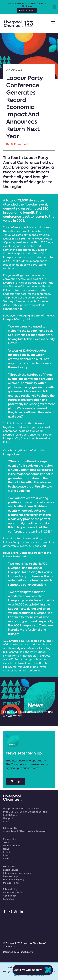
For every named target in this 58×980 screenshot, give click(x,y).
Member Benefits (12, 846)
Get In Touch (10, 896)
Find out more (27, 11)
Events (7, 855)
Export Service (11, 870)
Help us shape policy (14, 880)
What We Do (10, 867)
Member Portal (11, 883)
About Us (8, 859)
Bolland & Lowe (25, 952)
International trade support (17, 873)
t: (11, 828)
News (6, 849)
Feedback (8, 899)
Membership (10, 839)
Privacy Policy (10, 889)
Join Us (7, 842)
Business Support (12, 876)
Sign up (15, 781)
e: (25, 831)
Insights (7, 852)
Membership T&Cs (13, 892)
